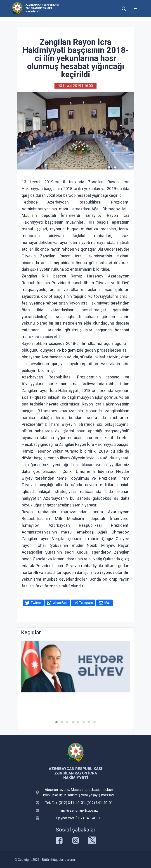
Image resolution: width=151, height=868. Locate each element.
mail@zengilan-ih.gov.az (79, 810)
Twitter (36, 603)
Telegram (86, 603)
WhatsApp (60, 603)
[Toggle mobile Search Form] (124, 8)
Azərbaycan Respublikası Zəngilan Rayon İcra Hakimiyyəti (42, 8)
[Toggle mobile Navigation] (135, 8)
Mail (107, 603)
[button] (57, 722)
